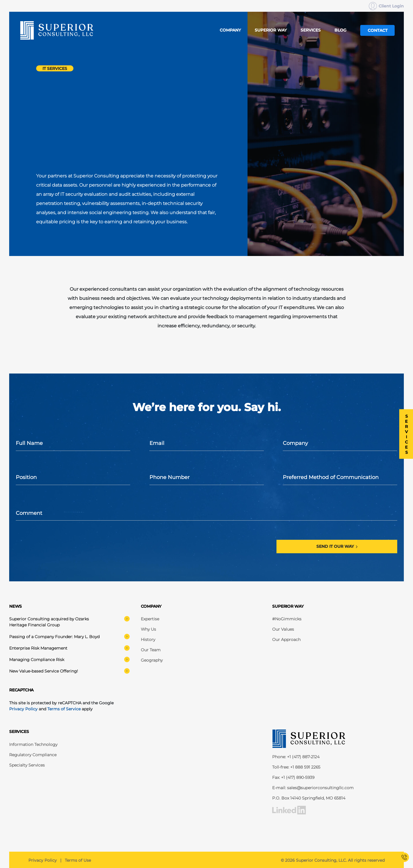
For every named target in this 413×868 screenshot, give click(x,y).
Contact (378, 30)
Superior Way (271, 30)
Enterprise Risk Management (69, 648)
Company (230, 30)
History (148, 640)
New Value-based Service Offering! (69, 671)
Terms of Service (64, 709)
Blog (340, 30)
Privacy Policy (23, 709)
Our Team (151, 650)
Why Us (148, 629)
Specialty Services (27, 765)
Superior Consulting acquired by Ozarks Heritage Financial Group (69, 622)
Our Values (283, 629)
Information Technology (33, 744)
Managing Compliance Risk (69, 659)
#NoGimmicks (287, 619)
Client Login (386, 6)
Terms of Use (78, 860)
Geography (152, 660)
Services (311, 30)
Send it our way (335, 546)
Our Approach (286, 640)
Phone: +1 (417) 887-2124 (296, 757)
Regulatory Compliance (33, 755)
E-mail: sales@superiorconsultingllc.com (313, 788)
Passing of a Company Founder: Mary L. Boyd (69, 637)
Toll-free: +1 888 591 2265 (296, 767)
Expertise (150, 619)
